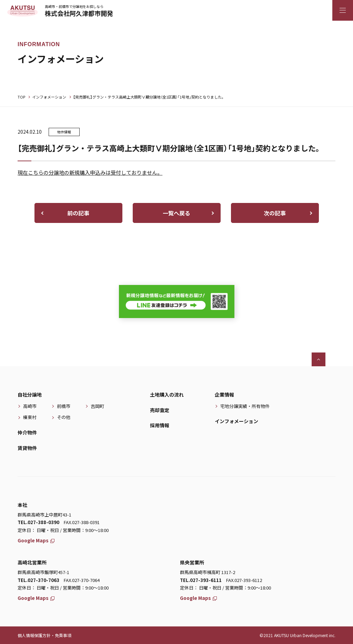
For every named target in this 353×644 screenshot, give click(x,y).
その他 (64, 417)
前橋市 (64, 406)
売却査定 (160, 410)
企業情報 (224, 395)
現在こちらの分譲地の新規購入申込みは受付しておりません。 (90, 172)
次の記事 (275, 213)
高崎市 (30, 406)
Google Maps (36, 540)
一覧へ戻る (176, 213)
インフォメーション (49, 97)
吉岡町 (97, 406)
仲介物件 (27, 432)
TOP (21, 97)
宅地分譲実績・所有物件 (245, 406)
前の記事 (78, 213)
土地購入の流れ (167, 395)
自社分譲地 (30, 395)
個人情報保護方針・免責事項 (44, 635)
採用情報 (160, 425)
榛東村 (30, 417)
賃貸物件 (27, 448)
